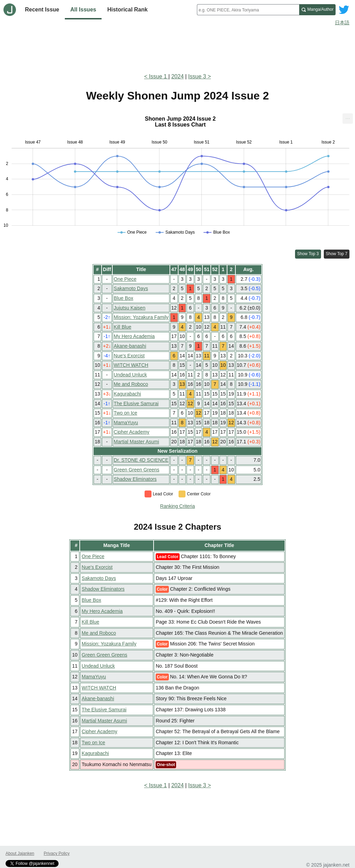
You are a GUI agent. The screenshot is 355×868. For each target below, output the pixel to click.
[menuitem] (348, 119)
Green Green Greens (137, 470)
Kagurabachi (127, 394)
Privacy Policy (57, 853)
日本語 (342, 23)
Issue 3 (197, 76)
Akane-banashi (130, 346)
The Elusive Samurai (136, 403)
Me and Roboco (131, 384)
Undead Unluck (130, 375)
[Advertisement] (177, 48)
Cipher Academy (132, 432)
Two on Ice (125, 413)
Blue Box (123, 298)
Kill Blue (123, 327)
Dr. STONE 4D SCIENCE (141, 460)
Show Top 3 (308, 254)
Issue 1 (159, 76)
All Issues (83, 10)
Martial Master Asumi (136, 442)
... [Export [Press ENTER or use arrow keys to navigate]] (348, 117)
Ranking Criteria (177, 506)
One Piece (125, 279)
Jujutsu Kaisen (129, 308)
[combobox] (248, 10)
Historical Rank (127, 10)
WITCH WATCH (131, 365)
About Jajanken (20, 853)
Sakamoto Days (131, 288)
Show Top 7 (337, 254)
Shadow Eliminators (135, 479)
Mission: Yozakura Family (141, 317)
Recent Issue (42, 10)
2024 (177, 76)
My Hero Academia (134, 336)
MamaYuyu (126, 423)
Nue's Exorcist (129, 356)
